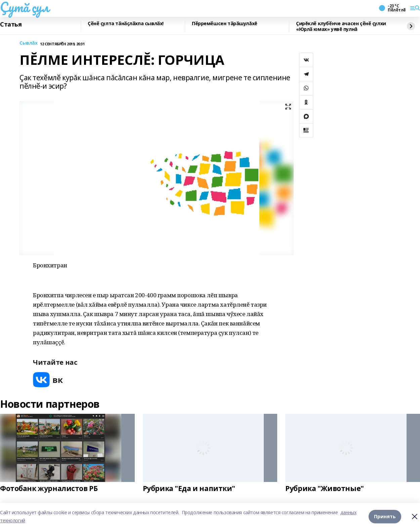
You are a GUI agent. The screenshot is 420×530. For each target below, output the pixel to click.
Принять (385, 516)
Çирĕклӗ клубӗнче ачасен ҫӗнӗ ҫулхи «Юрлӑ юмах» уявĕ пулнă (341, 26)
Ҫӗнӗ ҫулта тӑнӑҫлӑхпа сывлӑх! (126, 24)
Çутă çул (25, 7)
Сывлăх (28, 43)
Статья (11, 25)
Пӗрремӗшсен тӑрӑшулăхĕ (225, 24)
